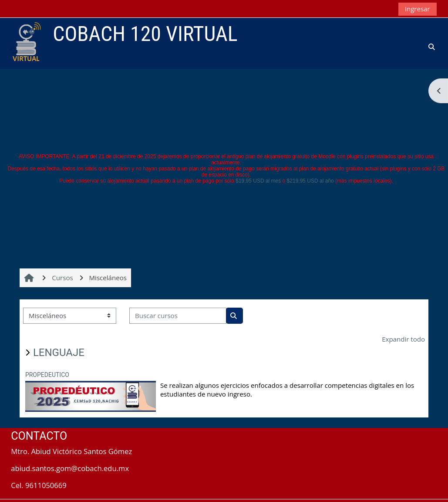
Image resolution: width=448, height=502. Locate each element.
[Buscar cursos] (178, 316)
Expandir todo (403, 339)
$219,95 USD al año (310, 181)
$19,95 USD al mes (258, 181)
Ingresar (418, 9)
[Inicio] (25, 43)
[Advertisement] (224, 88)
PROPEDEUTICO (47, 375)
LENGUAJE (59, 353)
